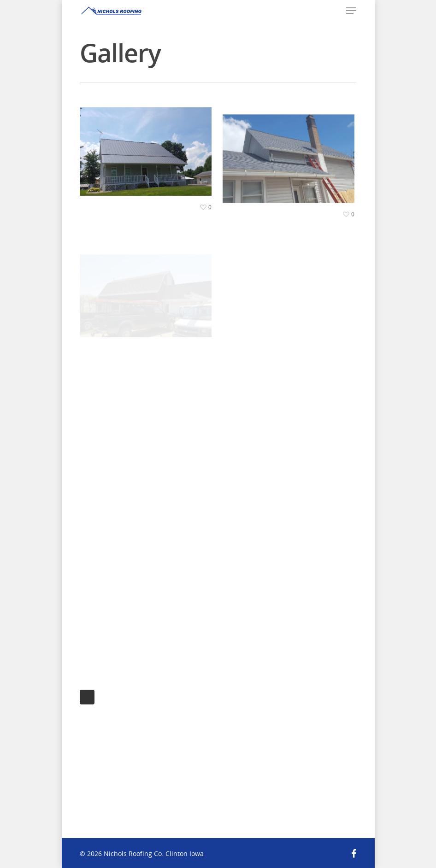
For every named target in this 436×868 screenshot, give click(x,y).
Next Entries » (87, 697)
